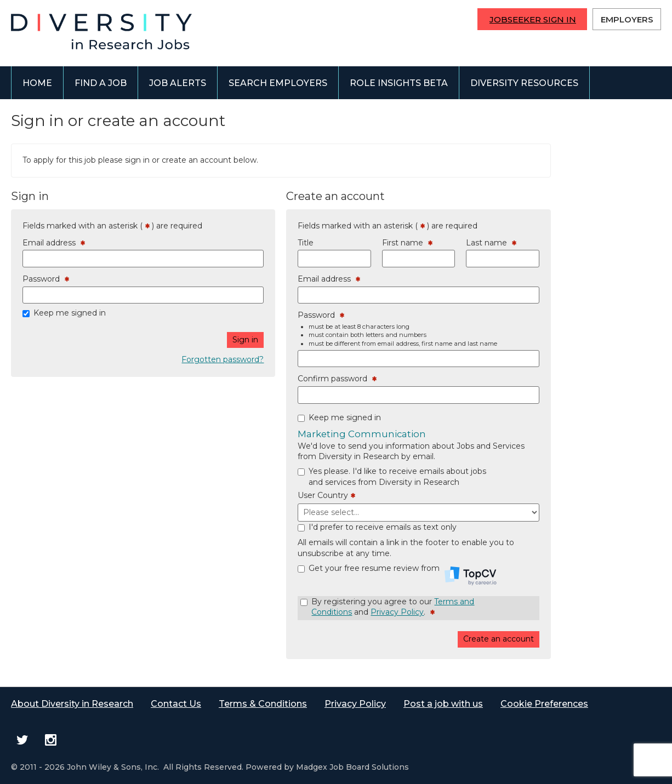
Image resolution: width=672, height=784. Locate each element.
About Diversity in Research (72, 704)
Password (46, 279)
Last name (491, 243)
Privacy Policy (397, 612)
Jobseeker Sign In (533, 19)
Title (306, 243)
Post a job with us (443, 704)
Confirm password (337, 379)
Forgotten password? (223, 359)
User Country (326, 496)
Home (37, 83)
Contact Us (176, 704)
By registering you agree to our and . (393, 607)
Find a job (101, 83)
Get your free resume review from (403, 573)
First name (407, 243)
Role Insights (399, 83)
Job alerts (178, 83)
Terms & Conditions (263, 704)
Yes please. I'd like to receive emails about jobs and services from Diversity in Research (397, 477)
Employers (627, 19)
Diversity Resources (524, 83)
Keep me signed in (70, 313)
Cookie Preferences (544, 704)
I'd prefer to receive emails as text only (383, 527)
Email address (54, 243)
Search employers (278, 83)
